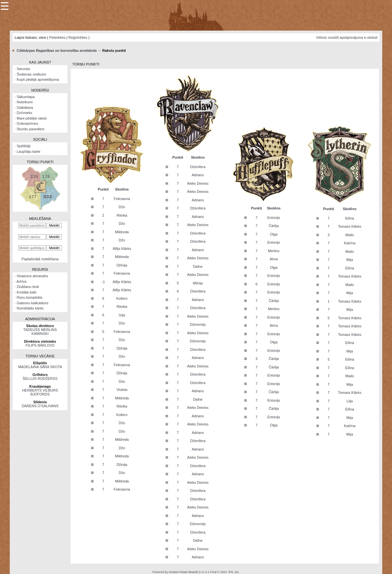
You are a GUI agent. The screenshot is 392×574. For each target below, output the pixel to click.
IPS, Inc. (234, 572)
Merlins (274, 251)
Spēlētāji (23, 146)
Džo (122, 207)
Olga (274, 234)
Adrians (198, 175)
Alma (274, 259)
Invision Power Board (182, 572)
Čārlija (274, 226)
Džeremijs (198, 324)
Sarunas (23, 69)
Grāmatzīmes (27, 123)
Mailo (350, 235)
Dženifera (198, 167)
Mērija (198, 283)
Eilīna (350, 218)
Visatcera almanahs (32, 276)
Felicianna (122, 199)
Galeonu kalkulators (32, 303)
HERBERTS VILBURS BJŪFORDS (40, 392)
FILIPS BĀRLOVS (40, 345)
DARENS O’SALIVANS (40, 406)
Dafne (198, 266)
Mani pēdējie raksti (32, 118)
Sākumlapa (26, 97)
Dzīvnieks (24, 113)
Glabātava (25, 108)
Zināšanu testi (28, 287)
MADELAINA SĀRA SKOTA (40, 367)
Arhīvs (22, 281)
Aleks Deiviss (198, 183)
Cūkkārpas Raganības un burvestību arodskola (57, 50)
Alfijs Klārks (122, 249)
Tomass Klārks (350, 226)
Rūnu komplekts (29, 297)
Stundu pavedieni (30, 129)
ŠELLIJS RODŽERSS (40, 379)
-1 (103, 282)
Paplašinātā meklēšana (40, 259)
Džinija (122, 265)
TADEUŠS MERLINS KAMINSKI (40, 332)
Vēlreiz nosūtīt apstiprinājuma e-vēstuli (347, 37)
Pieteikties (57, 37)
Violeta (122, 390)
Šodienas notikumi (31, 74)
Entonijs (274, 218)
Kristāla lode (27, 292)
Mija (350, 260)
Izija (122, 315)
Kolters (122, 298)
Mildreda (122, 232)
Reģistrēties (78, 37)
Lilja (350, 401)
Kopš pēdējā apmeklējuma (38, 79)
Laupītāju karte (28, 151)
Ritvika (122, 215)
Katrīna (350, 243)
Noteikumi (25, 102)
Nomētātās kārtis (30, 308)
